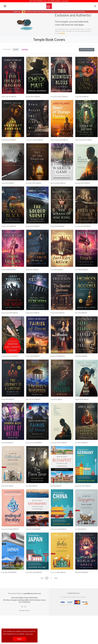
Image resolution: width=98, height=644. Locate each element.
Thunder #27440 (6, 233)
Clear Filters (25, 49)
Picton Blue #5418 (7, 592)
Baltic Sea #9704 (31, 412)
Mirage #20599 (30, 323)
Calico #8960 (54, 278)
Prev (42, 597)
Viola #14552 (5, 457)
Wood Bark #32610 (31, 188)
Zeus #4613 (29, 502)
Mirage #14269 (79, 592)
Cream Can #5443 (56, 592)
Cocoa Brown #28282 (32, 143)
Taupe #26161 (5, 188)
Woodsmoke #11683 (32, 457)
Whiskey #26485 (55, 367)
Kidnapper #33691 (80, 188)
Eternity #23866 (55, 233)
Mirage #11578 (30, 278)
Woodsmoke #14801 (7, 323)
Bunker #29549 (30, 233)
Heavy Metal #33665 (56, 457)
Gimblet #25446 (31, 98)
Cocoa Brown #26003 (57, 98)
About (8, 619)
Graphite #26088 (6, 143)
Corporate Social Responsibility (20, 619)
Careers (43, 619)
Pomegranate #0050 (7, 367)
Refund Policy (34, 617)
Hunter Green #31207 (81, 143)
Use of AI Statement (25, 621)
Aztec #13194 (79, 323)
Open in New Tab (87, 50)
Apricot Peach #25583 (8, 547)
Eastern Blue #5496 (56, 547)
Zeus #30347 (79, 367)
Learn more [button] (29, 634)
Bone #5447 (5, 502)
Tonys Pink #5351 (31, 547)
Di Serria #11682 (30, 367)
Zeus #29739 (79, 457)
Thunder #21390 (55, 323)
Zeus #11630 (54, 412)
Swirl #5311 (53, 502)
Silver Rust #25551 (56, 188)
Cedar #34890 (79, 278)
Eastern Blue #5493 (81, 502)
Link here (62, 33)
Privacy (27, 617)
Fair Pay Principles (35, 619)
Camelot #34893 (6, 278)
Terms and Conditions (18, 617)
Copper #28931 (79, 98)
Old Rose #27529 (6, 98)
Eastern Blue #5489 (32, 592)
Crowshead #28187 (81, 233)
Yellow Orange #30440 (57, 143)
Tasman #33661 (79, 412)
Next (56, 597)
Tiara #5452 (78, 547)
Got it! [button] (20, 639)
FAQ (5, 619)
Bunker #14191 (5, 412)
